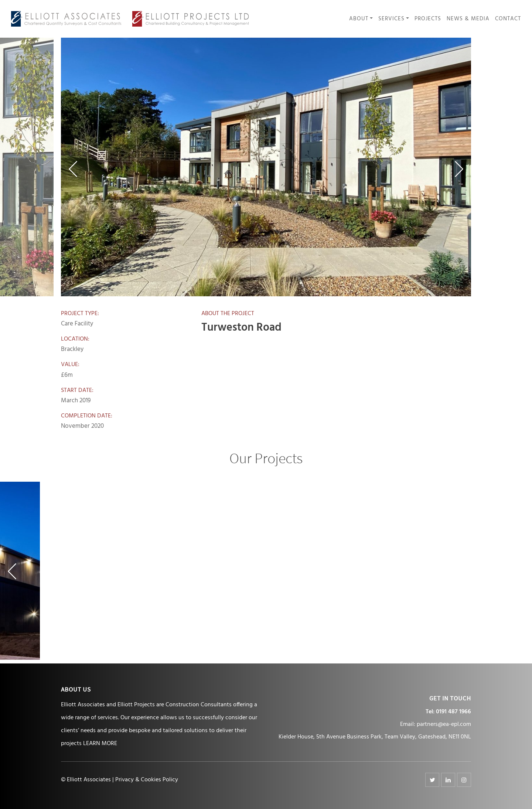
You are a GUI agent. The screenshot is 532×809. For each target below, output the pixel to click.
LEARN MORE (100, 744)
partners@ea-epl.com (444, 724)
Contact (508, 19)
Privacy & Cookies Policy (147, 780)
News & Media (468, 19)
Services (391, 19)
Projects (428, 19)
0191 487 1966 (453, 712)
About (359, 19)
